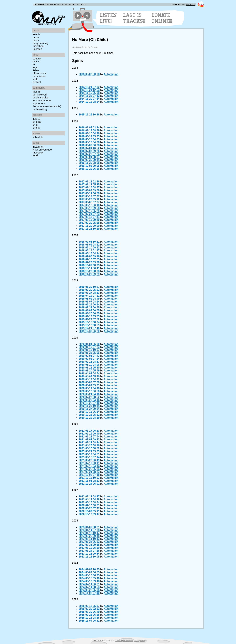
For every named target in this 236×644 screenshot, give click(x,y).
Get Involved (40, 95)
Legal (35, 67)
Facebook (38, 153)
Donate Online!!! (162, 18)
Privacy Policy (140, 641)
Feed (35, 156)
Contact (37, 59)
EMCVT (36, 62)
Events (36, 34)
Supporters (39, 103)
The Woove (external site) (47, 106)
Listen (36, 70)
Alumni (36, 92)
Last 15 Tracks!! (134, 18)
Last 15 (36, 119)
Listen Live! (109, 18)
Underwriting (40, 109)
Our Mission (39, 76)
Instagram (38, 147)
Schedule (38, 137)
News (36, 40)
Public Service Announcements (42, 99)
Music (36, 37)
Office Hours (39, 73)
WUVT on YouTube (42, 150)
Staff (35, 79)
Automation (111, 74)
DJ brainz (191, 5)
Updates (37, 49)
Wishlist (37, 82)
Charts (36, 128)
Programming (40, 43)
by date (37, 122)
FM (34, 64)
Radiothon (38, 46)
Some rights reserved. (124, 641)
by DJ (35, 125)
